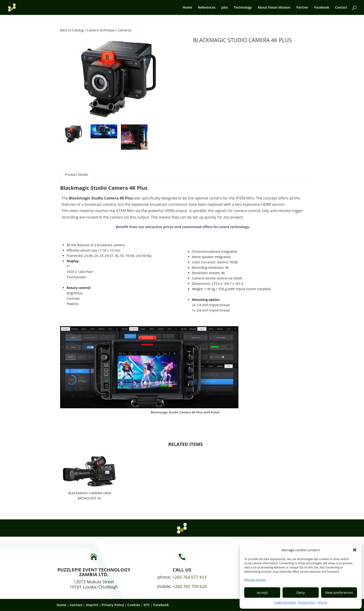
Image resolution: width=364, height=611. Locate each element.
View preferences (339, 592)
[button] (355, 550)
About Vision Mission (274, 8)
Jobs (225, 8)
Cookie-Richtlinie (285, 603)
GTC (147, 605)
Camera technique (101, 30)
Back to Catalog (72, 30)
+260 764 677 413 (189, 577)
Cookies (134, 605)
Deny (301, 592)
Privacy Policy (307, 603)
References (207, 8)
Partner (302, 8)
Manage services (255, 580)
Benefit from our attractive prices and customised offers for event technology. (183, 227)
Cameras (125, 30)
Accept (262, 592)
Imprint (322, 603)
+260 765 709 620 (190, 586)
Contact (341, 8)
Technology (243, 8)
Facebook (322, 8)
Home (187, 8)
